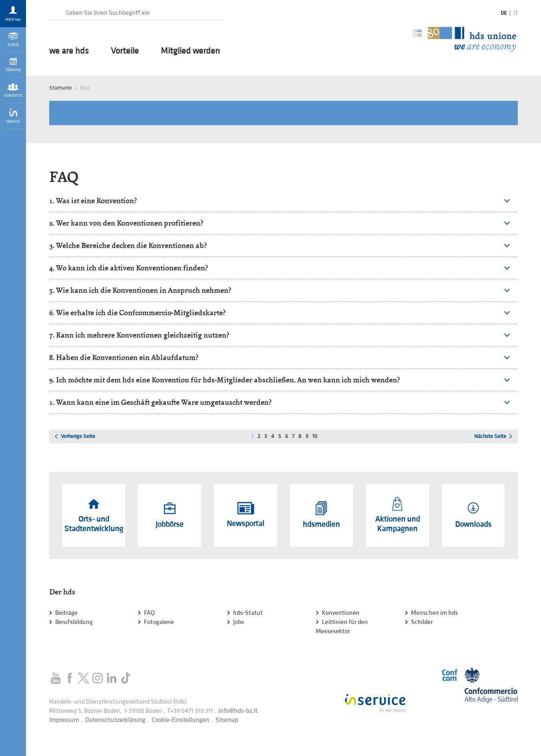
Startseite (61, 88)
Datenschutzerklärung (115, 720)
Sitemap (227, 720)
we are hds (69, 51)
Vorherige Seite (78, 436)
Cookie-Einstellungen (180, 720)
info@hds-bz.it (238, 711)
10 (315, 436)
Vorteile (125, 51)
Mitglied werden (190, 51)
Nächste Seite (490, 436)
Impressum (64, 720)
